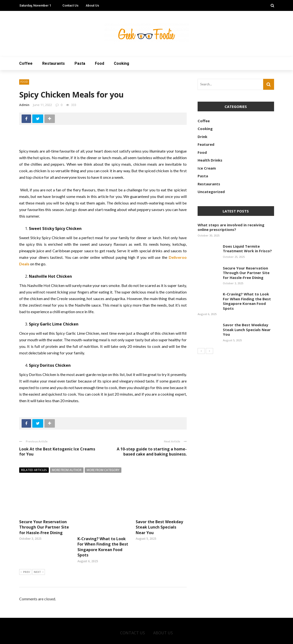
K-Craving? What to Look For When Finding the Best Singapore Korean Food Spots (103, 530)
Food (100, 63)
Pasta (80, 63)
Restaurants (54, 63)
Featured (206, 144)
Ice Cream (207, 168)
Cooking (121, 63)
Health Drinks (210, 160)
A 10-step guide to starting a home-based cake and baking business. (152, 452)
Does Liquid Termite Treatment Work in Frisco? (247, 249)
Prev (25, 555)
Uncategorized (211, 192)
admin (24, 105)
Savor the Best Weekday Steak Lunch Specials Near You (159, 527)
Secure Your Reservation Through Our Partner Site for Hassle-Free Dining (44, 527)
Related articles (34, 470)
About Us (92, 5)
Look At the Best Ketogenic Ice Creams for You (57, 452)
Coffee (26, 63)
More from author (67, 470)
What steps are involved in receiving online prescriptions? (231, 227)
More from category (103, 470)
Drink (202, 137)
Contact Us (70, 5)
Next (39, 555)
